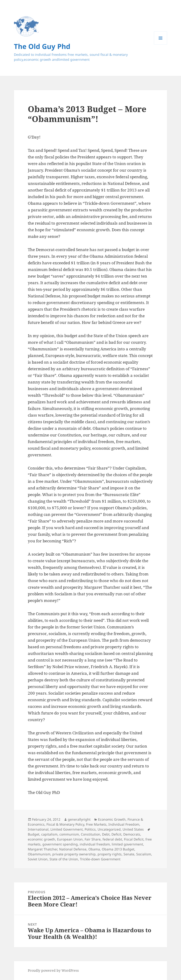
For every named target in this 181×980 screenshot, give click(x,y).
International (38, 829)
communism (69, 834)
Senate (129, 854)
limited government (127, 844)
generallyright (79, 819)
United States (133, 829)
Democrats (132, 834)
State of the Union (64, 859)
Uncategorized (109, 829)
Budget (34, 834)
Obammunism (39, 854)
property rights (110, 854)
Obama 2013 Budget (118, 849)
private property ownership (74, 854)
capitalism (49, 834)
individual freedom (95, 844)
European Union (70, 839)
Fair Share (93, 839)
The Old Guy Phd (42, 46)
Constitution (90, 834)
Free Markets (96, 824)
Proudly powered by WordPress (53, 970)
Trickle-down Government (100, 859)
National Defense (73, 849)
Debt (106, 834)
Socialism (144, 854)
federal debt (112, 839)
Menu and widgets (161, 45)
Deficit (116, 834)
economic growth (41, 839)
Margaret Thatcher (43, 849)
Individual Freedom (124, 824)
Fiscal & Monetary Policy (65, 824)
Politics (90, 829)
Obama (94, 849)
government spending (60, 844)
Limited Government (67, 829)
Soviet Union (38, 859)
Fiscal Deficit (134, 839)
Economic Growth (112, 819)
